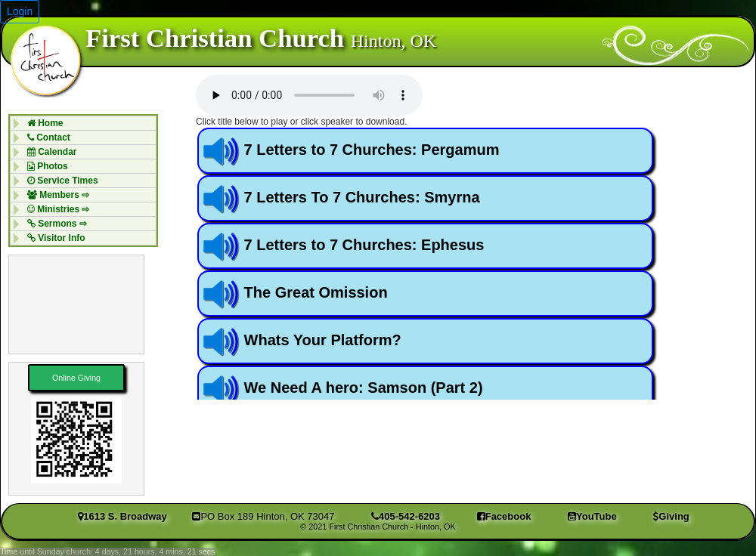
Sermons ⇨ (53, 224)
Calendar (48, 152)
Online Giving (76, 378)
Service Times (59, 181)
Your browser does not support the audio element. (309, 95)
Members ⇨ (54, 195)
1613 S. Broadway (122, 516)
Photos (44, 166)
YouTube (592, 516)
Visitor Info (53, 238)
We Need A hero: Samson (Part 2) (364, 388)
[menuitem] (83, 123)
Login (20, 11)
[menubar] (83, 181)
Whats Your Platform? (323, 340)
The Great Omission (316, 292)
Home (42, 123)
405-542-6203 (406, 516)
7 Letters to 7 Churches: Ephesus (364, 245)
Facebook (504, 516)
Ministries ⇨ (55, 209)
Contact (45, 137)
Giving (671, 516)
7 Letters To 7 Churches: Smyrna (362, 197)
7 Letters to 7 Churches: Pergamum (372, 150)
